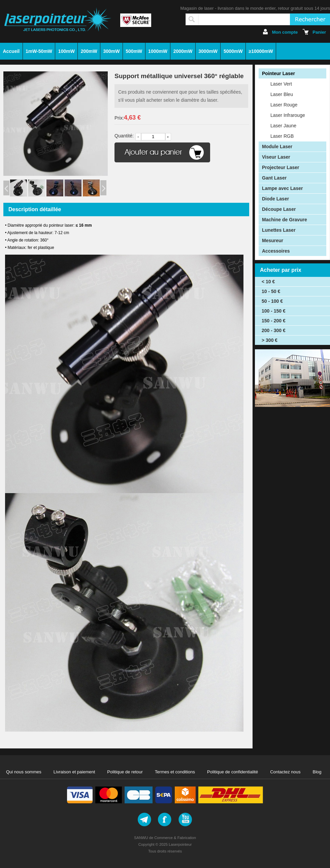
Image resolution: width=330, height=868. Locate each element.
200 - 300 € (274, 330)
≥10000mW (261, 51)
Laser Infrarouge (288, 115)
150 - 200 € (274, 321)
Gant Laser (274, 178)
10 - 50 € (271, 291)
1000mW (158, 51)
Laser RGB (282, 136)
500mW (134, 51)
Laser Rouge (284, 105)
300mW (111, 51)
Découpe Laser (279, 209)
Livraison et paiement (74, 772)
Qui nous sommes (24, 772)
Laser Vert (281, 84)
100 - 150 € (274, 311)
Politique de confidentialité (233, 772)
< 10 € (268, 282)
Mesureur (273, 240)
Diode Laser (275, 199)
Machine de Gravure (285, 220)
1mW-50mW (39, 51)
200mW (89, 51)
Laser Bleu (282, 94)
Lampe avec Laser (282, 188)
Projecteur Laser (281, 167)
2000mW (183, 51)
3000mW (208, 51)
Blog (317, 772)
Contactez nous (285, 772)
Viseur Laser (276, 157)
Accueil (11, 51)
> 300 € (270, 340)
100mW (67, 51)
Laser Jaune (283, 126)
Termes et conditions (175, 772)
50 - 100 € (272, 301)
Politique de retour (125, 772)
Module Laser (277, 147)
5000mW (233, 51)
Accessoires (276, 251)
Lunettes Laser (279, 230)
